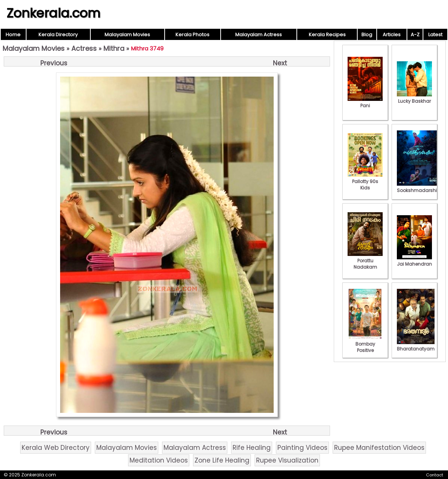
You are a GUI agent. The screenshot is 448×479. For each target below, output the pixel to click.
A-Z (415, 35)
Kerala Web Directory (56, 448)
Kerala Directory (58, 35)
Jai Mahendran (414, 261)
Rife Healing (252, 448)
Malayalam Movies (127, 35)
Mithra (114, 48)
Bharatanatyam (416, 346)
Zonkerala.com (53, 13)
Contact (435, 475)
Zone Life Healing (222, 460)
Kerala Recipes (327, 35)
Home (13, 35)
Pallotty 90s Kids (365, 181)
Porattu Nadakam (365, 261)
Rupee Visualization (287, 460)
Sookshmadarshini (419, 187)
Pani (365, 102)
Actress (84, 48)
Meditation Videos (159, 460)
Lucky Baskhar (414, 98)
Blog (367, 35)
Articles (392, 35)
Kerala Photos (192, 35)
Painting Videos (302, 448)
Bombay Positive (365, 344)
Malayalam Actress (259, 35)
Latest (435, 35)
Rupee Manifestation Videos (379, 448)
